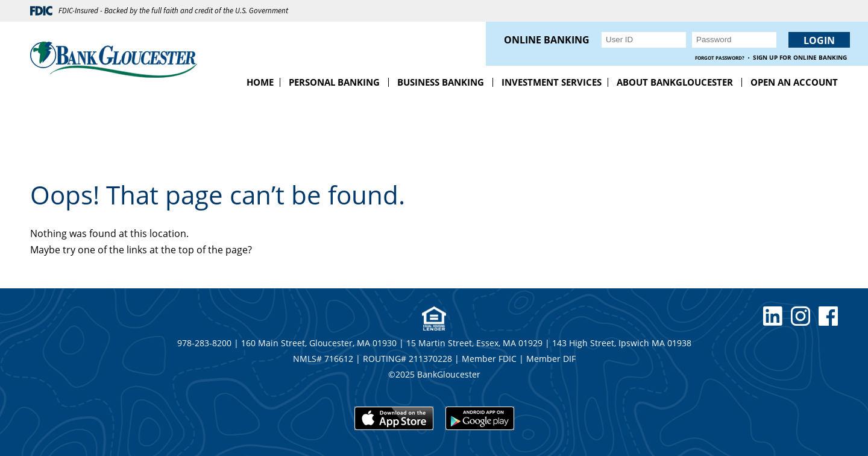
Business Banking (441, 82)
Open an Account (794, 82)
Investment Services (552, 82)
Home (260, 82)
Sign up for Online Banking (800, 58)
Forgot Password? (720, 58)
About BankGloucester (675, 82)
